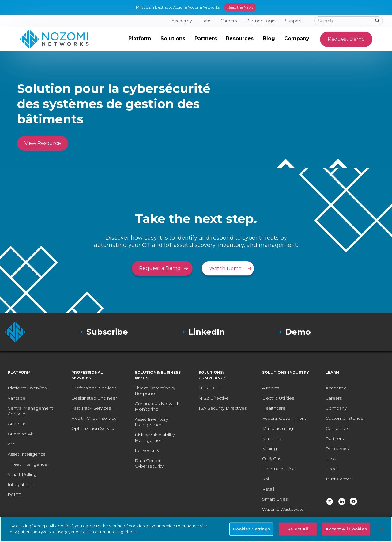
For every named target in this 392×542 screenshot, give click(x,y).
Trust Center (338, 479)
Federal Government (284, 418)
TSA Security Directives (222, 408)
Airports (271, 388)
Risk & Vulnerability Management (155, 438)
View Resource (43, 143)
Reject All (298, 529)
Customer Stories (344, 418)
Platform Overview (27, 388)
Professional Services (94, 388)
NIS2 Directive (214, 398)
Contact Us (337, 428)
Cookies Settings (251, 529)
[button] (140, 39)
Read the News (240, 7)
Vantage (17, 398)
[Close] (382, 529)
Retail (268, 489)
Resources (337, 449)
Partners (335, 438)
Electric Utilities (278, 398)
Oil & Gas (272, 459)
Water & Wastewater (284, 509)
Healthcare (274, 408)
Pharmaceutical (279, 469)
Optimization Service (93, 428)
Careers (334, 398)
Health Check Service (94, 418)
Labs (331, 459)
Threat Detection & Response (155, 391)
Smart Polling (22, 474)
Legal (332, 469)
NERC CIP (210, 388)
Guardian (17, 424)
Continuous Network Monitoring (157, 406)
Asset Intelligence (27, 454)
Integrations (21, 484)
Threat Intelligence (27, 464)
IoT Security (147, 450)
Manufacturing (278, 428)
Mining (269, 449)
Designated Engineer (94, 398)
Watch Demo (225, 269)
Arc (11, 444)
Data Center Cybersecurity (149, 463)
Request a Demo (160, 268)
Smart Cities (275, 499)
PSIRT (14, 495)
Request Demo (346, 39)
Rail (266, 479)
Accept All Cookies (346, 529)
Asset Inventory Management (151, 422)
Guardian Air (21, 434)
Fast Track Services (91, 408)
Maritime (272, 438)
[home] (54, 39)
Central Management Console (30, 411)
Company (336, 408)
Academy (336, 388)
